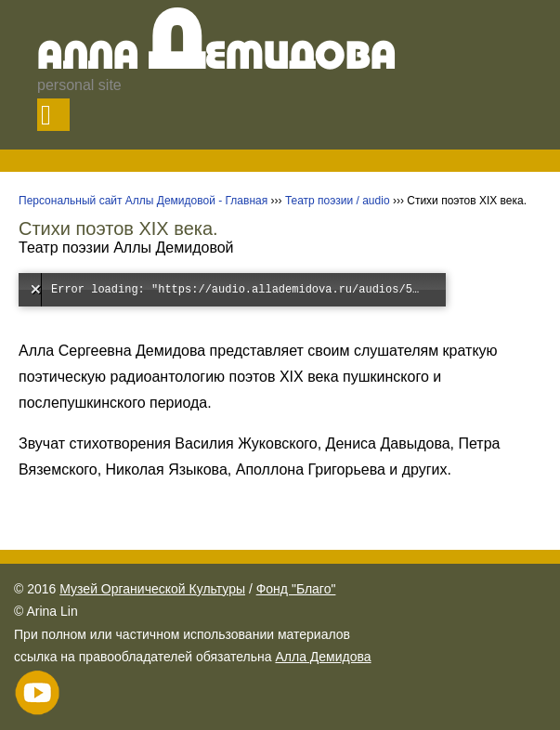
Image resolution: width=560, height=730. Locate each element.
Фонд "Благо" (296, 589)
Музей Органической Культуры (152, 589)
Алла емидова (217, 58)
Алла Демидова (323, 657)
